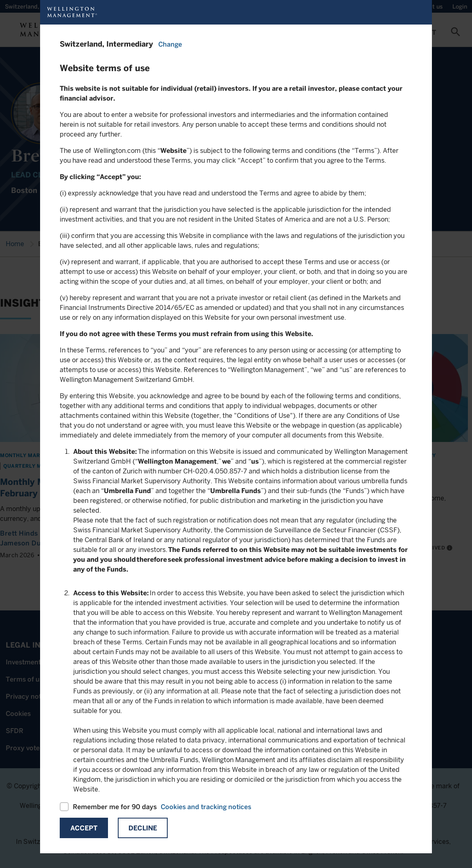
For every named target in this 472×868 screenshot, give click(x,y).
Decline (143, 828)
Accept (84, 828)
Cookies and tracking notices (206, 807)
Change (170, 44)
